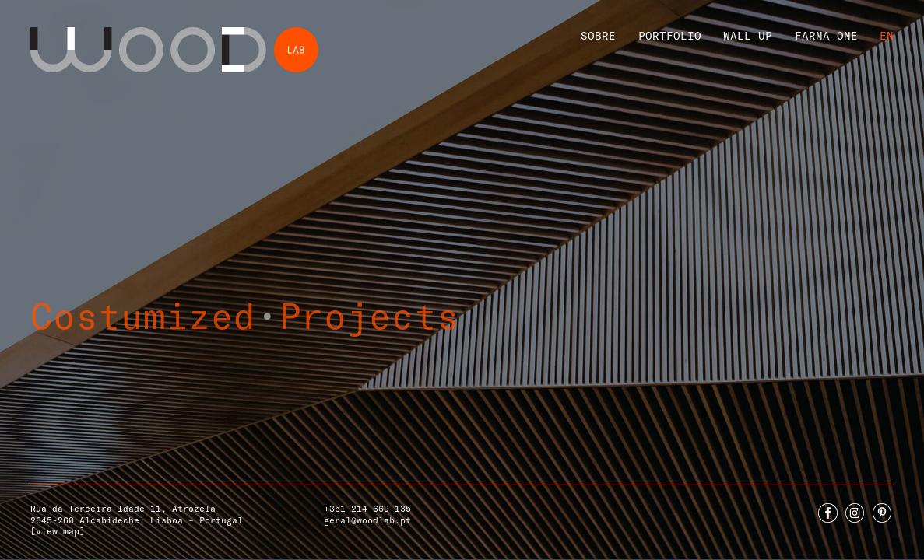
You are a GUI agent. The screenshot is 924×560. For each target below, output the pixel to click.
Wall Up (748, 35)
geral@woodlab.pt (367, 520)
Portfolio (670, 35)
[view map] (58, 531)
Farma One (826, 35)
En (887, 35)
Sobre (598, 35)
